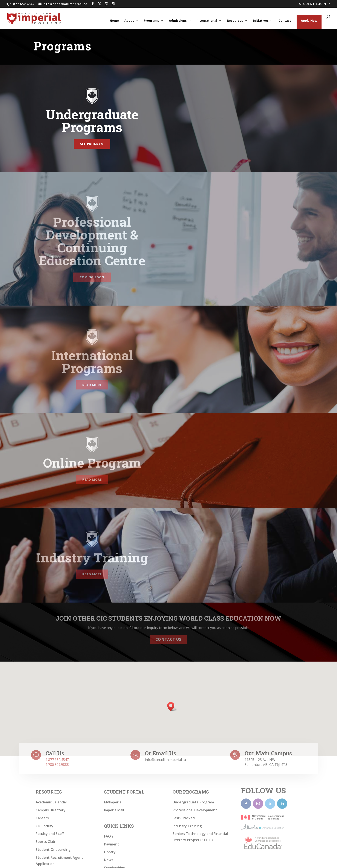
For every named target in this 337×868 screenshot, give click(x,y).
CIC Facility (44, 826)
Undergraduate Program (193, 802)
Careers (42, 818)
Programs (151, 21)
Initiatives (261, 21)
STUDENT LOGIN (313, 4)
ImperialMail (114, 810)
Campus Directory (51, 810)
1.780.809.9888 (57, 765)
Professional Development (195, 810)
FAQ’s (109, 836)
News (109, 860)
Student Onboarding (53, 850)
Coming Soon (92, 277)
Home (114, 21)
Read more (92, 385)
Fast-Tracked (184, 818)
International (207, 21)
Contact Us (168, 637)
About (129, 21)
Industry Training (187, 826)
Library (110, 852)
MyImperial (113, 802)
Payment (112, 844)
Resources (235, 21)
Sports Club (45, 842)
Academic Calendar (51, 802)
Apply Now (309, 20)
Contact (285, 21)
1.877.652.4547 (57, 760)
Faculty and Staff (50, 834)
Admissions (178, 21)
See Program (92, 144)
